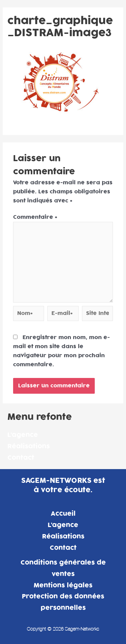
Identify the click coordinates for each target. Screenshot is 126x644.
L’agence (23, 435)
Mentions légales (63, 586)
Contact (21, 458)
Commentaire (35, 217)
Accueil (63, 514)
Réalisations (29, 446)
